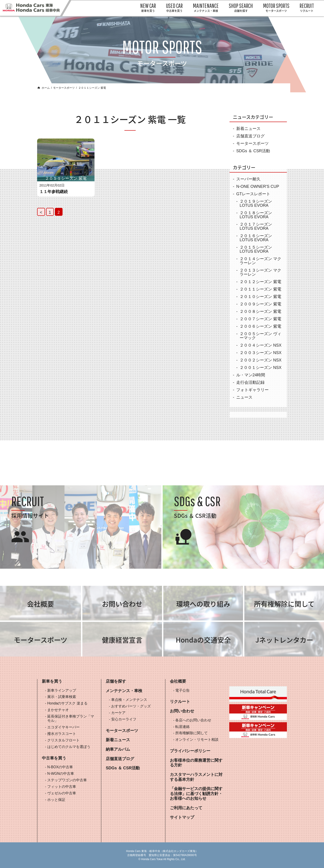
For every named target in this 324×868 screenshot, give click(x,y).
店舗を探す (116, 681)
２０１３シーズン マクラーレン (260, 272)
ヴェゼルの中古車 (62, 793)
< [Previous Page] (41, 212)
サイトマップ (182, 817)
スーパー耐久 (248, 179)
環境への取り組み (203, 604)
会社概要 (40, 604)
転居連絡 (182, 727)
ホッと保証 (56, 800)
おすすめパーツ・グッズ (131, 706)
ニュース (244, 397)
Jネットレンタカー (284, 640)
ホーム (46, 88)
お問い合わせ (122, 604)
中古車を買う (54, 758)
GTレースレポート (253, 194)
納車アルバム (118, 749)
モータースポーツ (64, 88)
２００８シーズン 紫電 (260, 311)
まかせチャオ (58, 710)
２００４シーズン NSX (261, 345)
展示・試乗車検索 (62, 697)
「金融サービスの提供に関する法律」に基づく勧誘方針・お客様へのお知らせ (196, 794)
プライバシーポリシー (190, 751)
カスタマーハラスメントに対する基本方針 (196, 777)
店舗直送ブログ (250, 136)
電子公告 (182, 690)
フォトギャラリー (252, 390)
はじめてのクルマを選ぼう (69, 747)
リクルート (180, 702)
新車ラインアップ (62, 690)
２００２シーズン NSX (261, 360)
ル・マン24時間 (251, 375)
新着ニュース (248, 129)
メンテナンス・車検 (124, 691)
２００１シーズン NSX (261, 368)
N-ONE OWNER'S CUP (258, 186)
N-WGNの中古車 (61, 774)
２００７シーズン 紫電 (260, 319)
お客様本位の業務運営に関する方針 (196, 763)
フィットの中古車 (62, 787)
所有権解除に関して (284, 604)
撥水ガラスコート (62, 734)
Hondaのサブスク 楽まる (67, 703)
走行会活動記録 (250, 382)
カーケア (118, 713)
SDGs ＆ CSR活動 (253, 151)
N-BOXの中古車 (60, 767)
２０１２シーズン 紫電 (260, 282)
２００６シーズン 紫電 (260, 326)
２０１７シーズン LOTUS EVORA (256, 226)
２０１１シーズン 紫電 (260, 289)
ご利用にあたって (186, 808)
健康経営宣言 (122, 640)
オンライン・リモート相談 (197, 740)
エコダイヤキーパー (63, 727)
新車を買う (52, 681)
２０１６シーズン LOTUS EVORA (256, 238)
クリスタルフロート (63, 740)
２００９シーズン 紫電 (260, 304)
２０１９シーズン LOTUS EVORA (256, 203)
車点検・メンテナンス (129, 700)
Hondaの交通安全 (203, 640)
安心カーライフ (124, 719)
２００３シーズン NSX (261, 353)
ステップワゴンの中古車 (67, 780)
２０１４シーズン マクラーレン (260, 261)
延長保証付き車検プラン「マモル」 (71, 718)
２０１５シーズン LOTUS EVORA (256, 249)
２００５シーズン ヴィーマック (260, 336)
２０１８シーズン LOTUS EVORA (256, 215)
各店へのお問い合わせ (193, 720)
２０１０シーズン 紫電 (260, 297)
